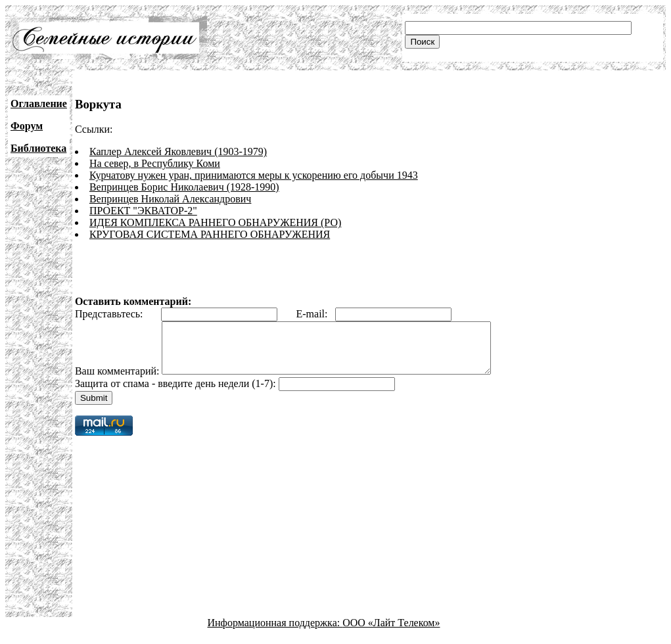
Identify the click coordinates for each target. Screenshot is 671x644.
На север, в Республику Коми (155, 163)
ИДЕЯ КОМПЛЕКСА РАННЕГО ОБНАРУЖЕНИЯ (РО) (215, 222)
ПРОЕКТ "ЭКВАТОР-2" (143, 211)
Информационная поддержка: (275, 632)
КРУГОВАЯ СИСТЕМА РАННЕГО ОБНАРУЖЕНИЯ (210, 234)
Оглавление (39, 103)
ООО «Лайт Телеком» (391, 632)
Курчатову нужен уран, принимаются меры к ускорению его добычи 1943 (254, 175)
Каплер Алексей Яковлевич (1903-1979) (178, 151)
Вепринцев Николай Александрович (170, 199)
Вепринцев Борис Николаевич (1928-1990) (184, 187)
